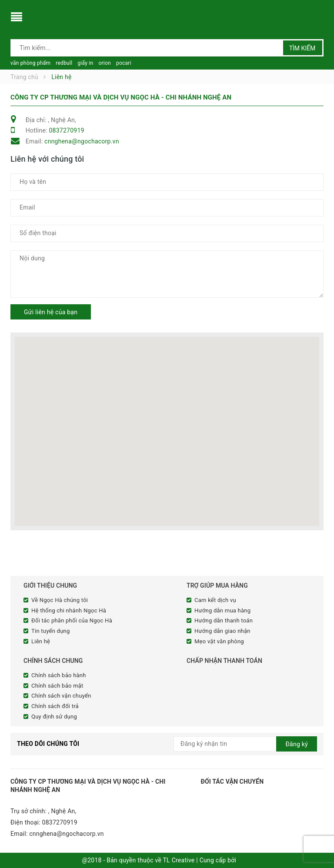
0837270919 (66, 130)
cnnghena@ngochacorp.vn (82, 141)
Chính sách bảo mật (57, 686)
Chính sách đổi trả (55, 706)
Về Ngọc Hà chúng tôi (60, 600)
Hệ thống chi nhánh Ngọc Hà (69, 610)
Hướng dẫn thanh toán (224, 620)
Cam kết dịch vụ (215, 600)
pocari (124, 63)
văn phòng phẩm (30, 63)
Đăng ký (297, 744)
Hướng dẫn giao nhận (222, 631)
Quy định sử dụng (54, 717)
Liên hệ (41, 641)
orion (105, 63)
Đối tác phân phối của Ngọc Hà (72, 620)
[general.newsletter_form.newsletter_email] (245, 744)
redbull (64, 63)
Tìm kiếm (302, 48)
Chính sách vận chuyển (61, 696)
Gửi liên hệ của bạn (51, 312)
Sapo (245, 860)
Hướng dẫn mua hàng (222, 610)
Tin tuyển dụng (51, 631)
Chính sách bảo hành (59, 675)
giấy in (85, 63)
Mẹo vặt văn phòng (219, 641)
